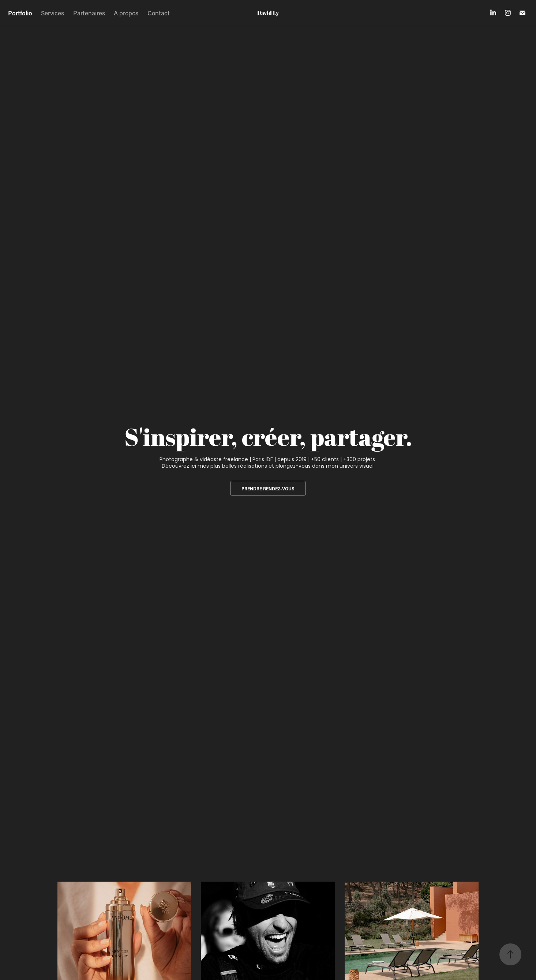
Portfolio (20, 13)
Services (53, 13)
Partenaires (89, 13)
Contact (159, 13)
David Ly (268, 13)
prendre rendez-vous (268, 489)
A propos (126, 13)
